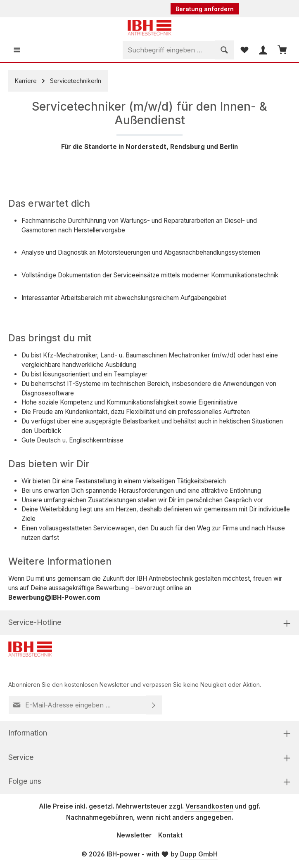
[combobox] (167, 50)
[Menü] (17, 50)
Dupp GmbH (199, 855)
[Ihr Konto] (262, 50)
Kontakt (170, 836)
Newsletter (134, 836)
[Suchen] (223, 50)
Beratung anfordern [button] (205, 9)
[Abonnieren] (154, 705)
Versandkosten (209, 807)
